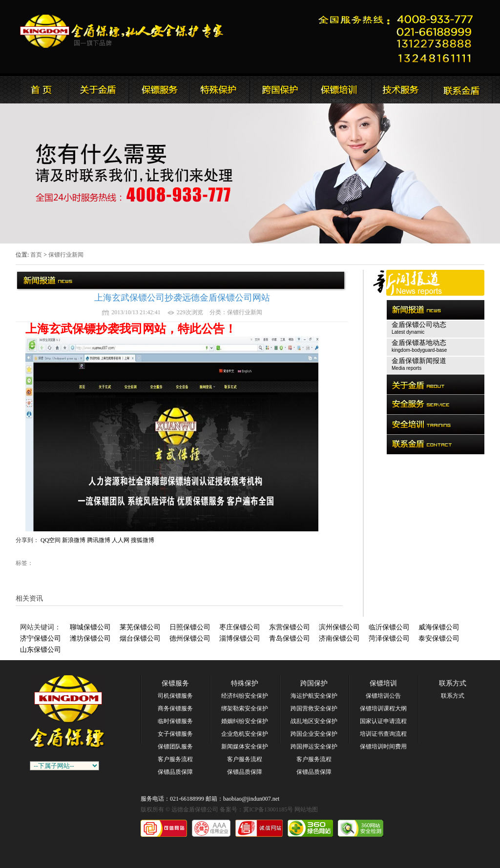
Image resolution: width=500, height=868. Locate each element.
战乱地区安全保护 (314, 721)
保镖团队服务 (175, 747)
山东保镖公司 (41, 650)
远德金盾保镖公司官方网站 (122, 31)
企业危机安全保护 (245, 734)
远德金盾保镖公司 (38, 90)
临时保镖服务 (175, 721)
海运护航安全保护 (314, 696)
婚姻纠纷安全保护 (245, 721)
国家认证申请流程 (383, 721)
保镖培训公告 (383, 696)
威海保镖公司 (439, 627)
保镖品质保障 (175, 772)
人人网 (121, 540)
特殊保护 (245, 683)
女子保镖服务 (175, 734)
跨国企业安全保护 (314, 734)
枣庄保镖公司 (240, 627)
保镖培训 (383, 683)
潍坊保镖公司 (90, 638)
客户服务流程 (175, 759)
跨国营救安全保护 (314, 708)
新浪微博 (74, 540)
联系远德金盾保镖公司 (340, 90)
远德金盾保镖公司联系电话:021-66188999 (399, 37)
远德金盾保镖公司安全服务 (219, 90)
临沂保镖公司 (389, 627)
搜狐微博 (143, 540)
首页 (36, 255)
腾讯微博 (99, 540)
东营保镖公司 (290, 627)
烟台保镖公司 (140, 638)
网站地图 (306, 809)
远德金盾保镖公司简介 (98, 90)
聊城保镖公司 (90, 627)
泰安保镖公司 (439, 638)
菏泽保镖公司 (389, 638)
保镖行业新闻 (66, 255)
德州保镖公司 (190, 638)
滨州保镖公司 (339, 627)
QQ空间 (51, 540)
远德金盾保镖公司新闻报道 (159, 90)
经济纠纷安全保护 (245, 696)
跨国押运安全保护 (314, 747)
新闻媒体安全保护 (245, 747)
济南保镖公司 (339, 638)
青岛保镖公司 (290, 638)
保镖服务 (175, 683)
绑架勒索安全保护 (245, 708)
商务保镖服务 (175, 708)
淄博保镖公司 (240, 638)
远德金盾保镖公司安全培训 (280, 90)
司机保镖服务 (175, 696)
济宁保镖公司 (41, 638)
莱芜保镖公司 (140, 627)
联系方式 (453, 683)
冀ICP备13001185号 (268, 809)
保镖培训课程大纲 (383, 708)
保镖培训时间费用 (383, 747)
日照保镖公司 (190, 627)
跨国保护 (314, 683)
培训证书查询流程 (383, 734)
